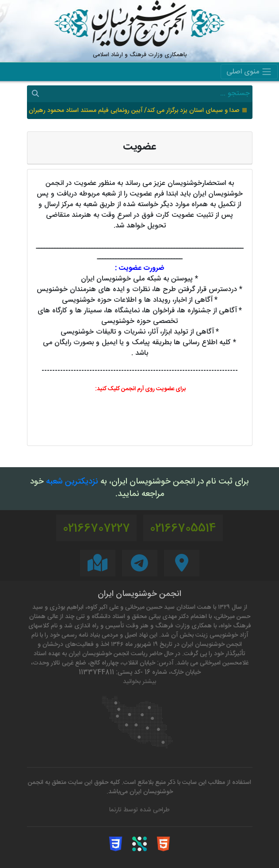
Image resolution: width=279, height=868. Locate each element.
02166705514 (183, 529)
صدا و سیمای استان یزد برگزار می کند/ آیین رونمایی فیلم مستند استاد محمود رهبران (134, 111)
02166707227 (96, 529)
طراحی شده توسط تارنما (139, 810)
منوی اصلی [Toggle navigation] (249, 72)
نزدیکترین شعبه (72, 482)
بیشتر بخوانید (139, 682)
